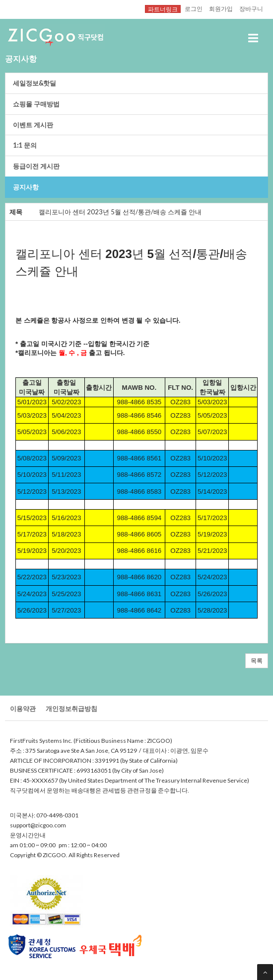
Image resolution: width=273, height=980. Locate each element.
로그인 (194, 8)
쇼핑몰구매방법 (36, 104)
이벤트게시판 (33, 125)
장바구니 (251, 8)
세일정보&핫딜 (34, 83)
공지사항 (26, 187)
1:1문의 (25, 145)
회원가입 (221, 8)
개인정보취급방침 (71, 709)
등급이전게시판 (36, 166)
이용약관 (23, 709)
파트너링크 (163, 9)
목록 (257, 661)
